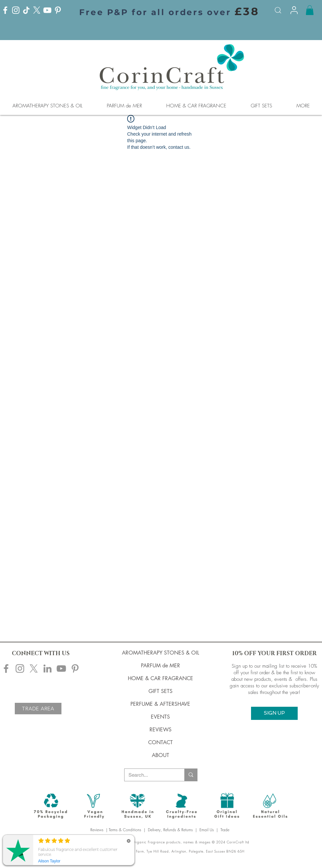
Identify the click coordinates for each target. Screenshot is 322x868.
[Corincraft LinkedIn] (47, 668)
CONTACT (161, 742)
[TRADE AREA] (38, 709)
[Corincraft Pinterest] (75, 668)
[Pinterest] (58, 10)
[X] (37, 10)
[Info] (294, 10)
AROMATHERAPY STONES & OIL (161, 653)
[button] (310, 10)
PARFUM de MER (161, 666)
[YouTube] (47, 10)
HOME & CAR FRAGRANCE (161, 678)
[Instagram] (16, 10)
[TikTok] (26, 10)
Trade (226, 830)
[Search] (278, 10)
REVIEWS (161, 730)
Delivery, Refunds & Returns (170, 830)
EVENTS (160, 717)
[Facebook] (5, 10)
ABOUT (161, 755)
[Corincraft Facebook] (6, 668)
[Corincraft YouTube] (61, 668)
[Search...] (149, 775)
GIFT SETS (161, 691)
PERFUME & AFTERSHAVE (160, 704)
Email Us (207, 830)
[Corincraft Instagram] (20, 668)
